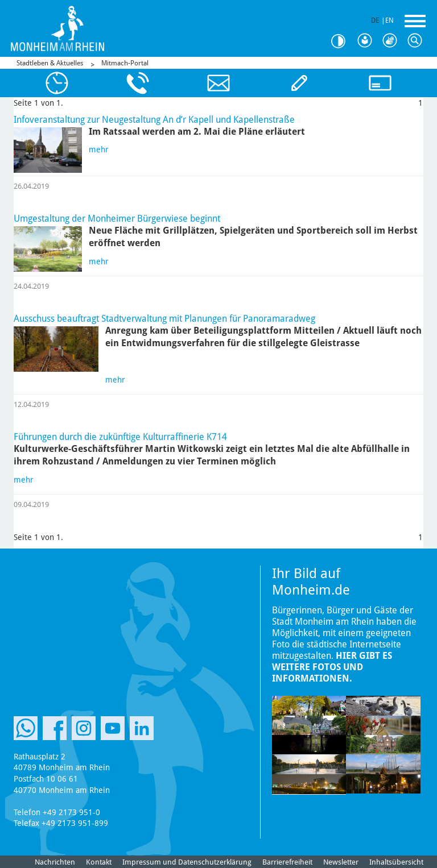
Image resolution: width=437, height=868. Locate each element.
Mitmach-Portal (125, 63)
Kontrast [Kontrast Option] (343, 41)
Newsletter (341, 862)
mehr (99, 149)
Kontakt (99, 862)
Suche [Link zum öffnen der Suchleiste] (418, 41)
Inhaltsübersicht (396, 862)
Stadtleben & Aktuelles (50, 63)
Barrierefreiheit (287, 862)
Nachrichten (55, 862)
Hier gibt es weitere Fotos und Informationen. (332, 667)
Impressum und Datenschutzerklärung (187, 862)
